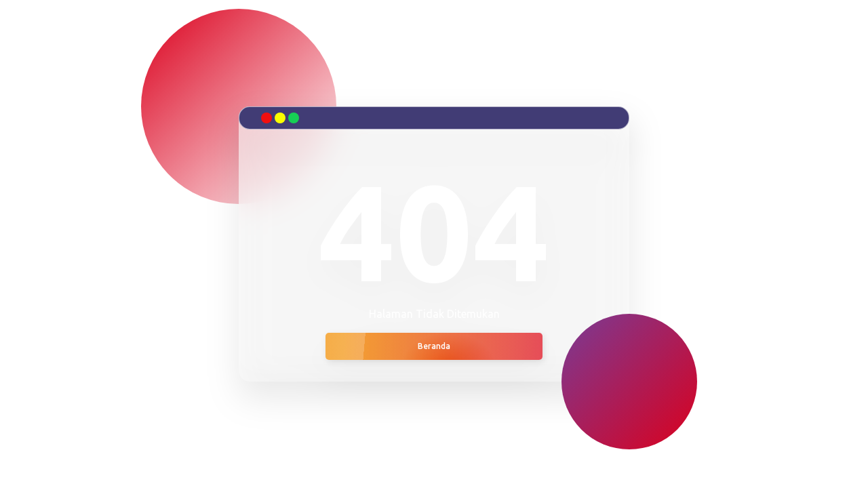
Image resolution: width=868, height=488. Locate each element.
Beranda (434, 346)
